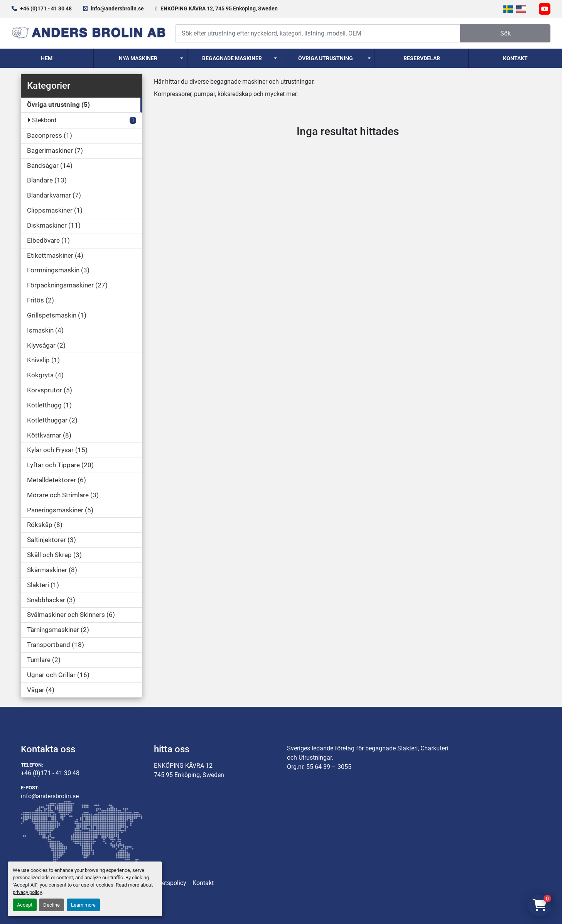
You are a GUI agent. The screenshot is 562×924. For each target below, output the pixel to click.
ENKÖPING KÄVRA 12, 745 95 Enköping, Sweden (219, 8)
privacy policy (27, 892)
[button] (140, 58)
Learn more (83, 905)
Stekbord (44, 120)
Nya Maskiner (138, 58)
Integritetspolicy (165, 883)
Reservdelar (422, 58)
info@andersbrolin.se (117, 8)
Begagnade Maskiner (232, 58)
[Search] (318, 33)
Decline (51, 905)
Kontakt (515, 58)
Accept (25, 905)
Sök (505, 33)
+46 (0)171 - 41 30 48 (46, 8)
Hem (47, 58)
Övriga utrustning (326, 58)
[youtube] (545, 9)
